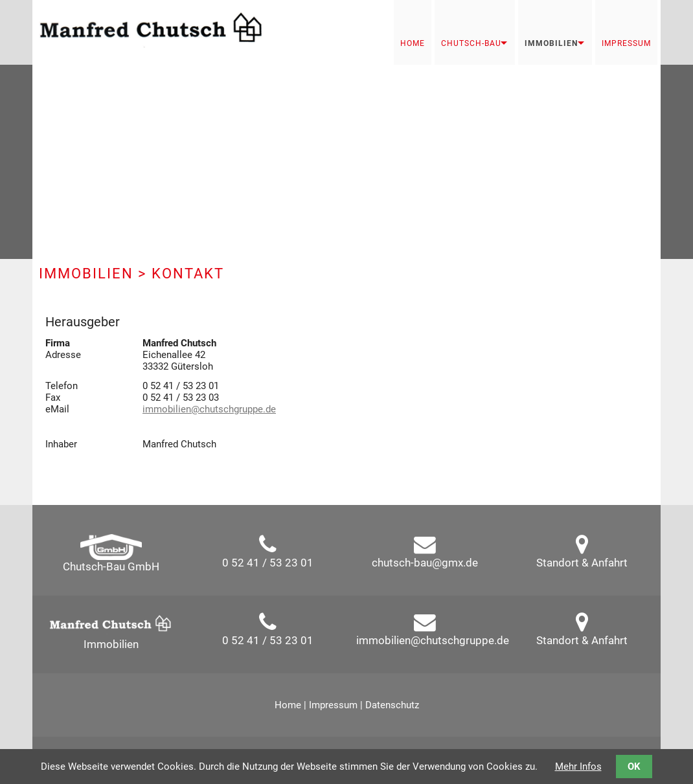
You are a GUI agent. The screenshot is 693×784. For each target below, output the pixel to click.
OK (634, 767)
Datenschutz (392, 705)
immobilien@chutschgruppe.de (209, 409)
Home (413, 43)
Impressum (626, 43)
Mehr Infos (578, 767)
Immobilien (551, 43)
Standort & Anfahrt (582, 563)
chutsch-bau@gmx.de (425, 563)
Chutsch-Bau (471, 43)
